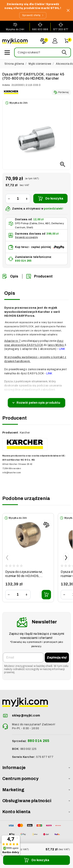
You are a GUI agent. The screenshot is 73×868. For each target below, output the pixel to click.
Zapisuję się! (57, 657)
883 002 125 (29, 749)
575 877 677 (45, 757)
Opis (10, 276)
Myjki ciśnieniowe (40, 64)
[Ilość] (18, 199)
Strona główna (14, 64)
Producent (40, 276)
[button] (42, 52)
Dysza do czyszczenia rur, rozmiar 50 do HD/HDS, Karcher (24, 576)
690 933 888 (40, 29)
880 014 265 (23, 261)
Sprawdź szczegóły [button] (26, 237)
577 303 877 (61, 29)
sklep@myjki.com (26, 715)
